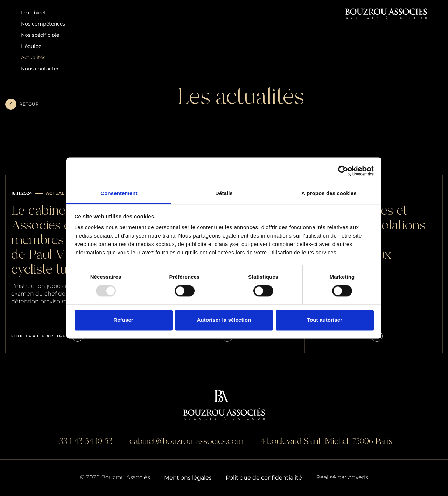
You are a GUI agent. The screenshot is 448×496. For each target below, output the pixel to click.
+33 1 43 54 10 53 (84, 441)
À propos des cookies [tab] (329, 193)
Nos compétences (43, 24)
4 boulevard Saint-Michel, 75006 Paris (326, 441)
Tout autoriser (325, 320)
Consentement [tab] (119, 193)
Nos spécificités (40, 35)
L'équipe (31, 46)
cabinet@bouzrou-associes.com (187, 441)
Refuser (123, 320)
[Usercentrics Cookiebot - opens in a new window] (343, 171)
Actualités (33, 57)
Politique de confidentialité (264, 478)
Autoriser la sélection (224, 320)
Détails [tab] (224, 193)
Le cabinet (34, 13)
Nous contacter (40, 69)
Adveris (358, 477)
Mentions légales (188, 478)
